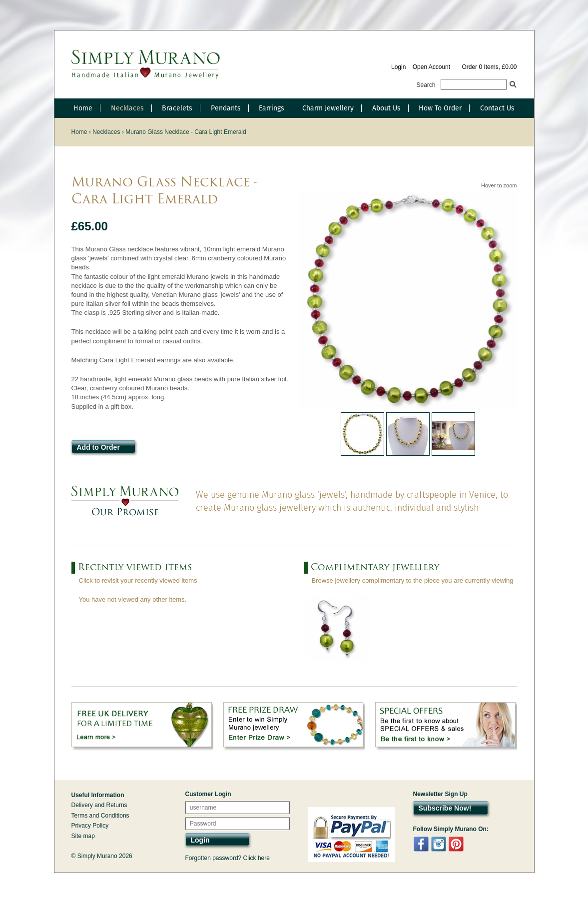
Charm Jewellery (328, 108)
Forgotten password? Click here (228, 858)
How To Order (440, 108)
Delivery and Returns (99, 805)
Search (426, 85)
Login (398, 67)
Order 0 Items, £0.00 (489, 67)
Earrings (272, 108)
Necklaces (127, 108)
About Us (386, 108)
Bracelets (177, 108)
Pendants (226, 108)
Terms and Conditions (100, 816)
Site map (83, 836)
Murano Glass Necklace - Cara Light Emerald (186, 132)
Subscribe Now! (445, 808)
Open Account (431, 67)
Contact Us (497, 108)
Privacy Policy (90, 826)
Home (83, 108)
